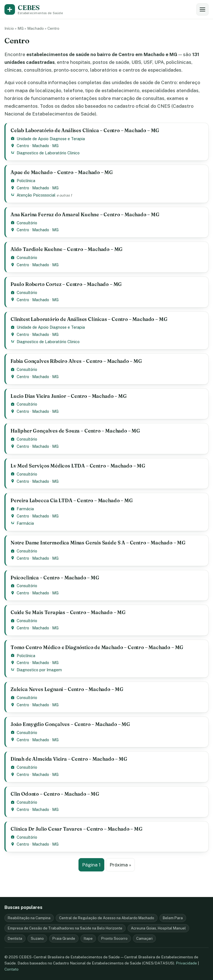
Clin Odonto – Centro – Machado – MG (55, 794)
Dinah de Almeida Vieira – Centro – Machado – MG (69, 759)
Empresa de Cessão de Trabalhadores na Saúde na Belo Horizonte (65, 928)
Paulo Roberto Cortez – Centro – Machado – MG (66, 284)
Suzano (37, 938)
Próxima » (120, 865)
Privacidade (186, 963)
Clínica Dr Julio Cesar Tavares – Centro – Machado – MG (77, 829)
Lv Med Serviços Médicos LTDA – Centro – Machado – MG (78, 466)
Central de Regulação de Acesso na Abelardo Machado (107, 918)
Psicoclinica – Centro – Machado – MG (55, 578)
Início (9, 28)
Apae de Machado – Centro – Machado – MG (62, 172)
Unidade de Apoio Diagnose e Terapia (51, 139)
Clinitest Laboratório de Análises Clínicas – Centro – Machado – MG (89, 319)
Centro (23, 146)
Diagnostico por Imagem (39, 670)
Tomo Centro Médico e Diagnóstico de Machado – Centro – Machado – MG (97, 647)
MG (21, 28)
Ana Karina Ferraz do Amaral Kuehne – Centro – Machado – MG (85, 214)
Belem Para (173, 918)
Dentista (15, 938)
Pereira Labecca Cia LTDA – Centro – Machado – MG (72, 500)
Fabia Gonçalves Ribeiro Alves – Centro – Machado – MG (76, 361)
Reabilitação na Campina (29, 918)
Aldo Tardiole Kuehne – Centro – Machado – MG (67, 249)
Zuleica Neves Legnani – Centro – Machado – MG (67, 689)
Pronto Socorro (114, 938)
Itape (88, 938)
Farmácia (25, 509)
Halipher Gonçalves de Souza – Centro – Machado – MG (75, 431)
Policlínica (26, 181)
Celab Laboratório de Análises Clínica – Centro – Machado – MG (85, 130)
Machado (35, 28)
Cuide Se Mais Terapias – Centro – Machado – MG (68, 612)
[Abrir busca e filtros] (202, 9)
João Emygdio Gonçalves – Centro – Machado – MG (70, 724)
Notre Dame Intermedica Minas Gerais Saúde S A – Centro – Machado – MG (98, 543)
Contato (12, 969)
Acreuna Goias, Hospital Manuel (158, 928)
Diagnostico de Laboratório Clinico (48, 153)
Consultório (27, 223)
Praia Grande (64, 938)
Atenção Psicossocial (36, 195)
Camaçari (144, 938)
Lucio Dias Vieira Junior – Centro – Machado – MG (69, 396)
